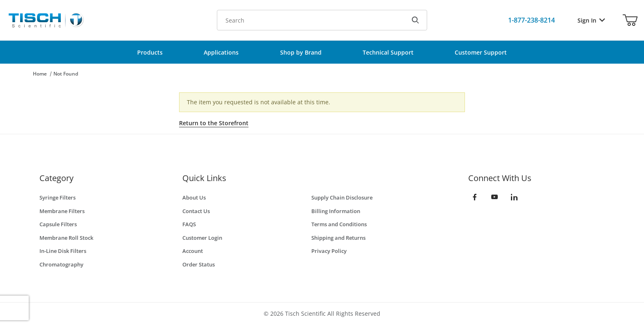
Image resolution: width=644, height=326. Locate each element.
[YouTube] (494, 197)
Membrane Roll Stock (66, 238)
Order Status (199, 264)
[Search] (415, 20)
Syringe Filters (57, 197)
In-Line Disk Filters (63, 251)
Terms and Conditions (339, 224)
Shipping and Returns (338, 238)
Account (193, 251)
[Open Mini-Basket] (630, 20)
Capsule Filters (58, 224)
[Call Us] (531, 20)
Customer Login (202, 238)
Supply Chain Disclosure (342, 197)
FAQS (189, 224)
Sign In (591, 20)
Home (40, 74)
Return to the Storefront (214, 123)
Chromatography (61, 264)
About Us (194, 197)
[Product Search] (310, 20)
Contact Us (196, 211)
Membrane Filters (62, 211)
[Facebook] (475, 197)
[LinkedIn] (514, 197)
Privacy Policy (329, 251)
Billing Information (336, 211)
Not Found (66, 74)
